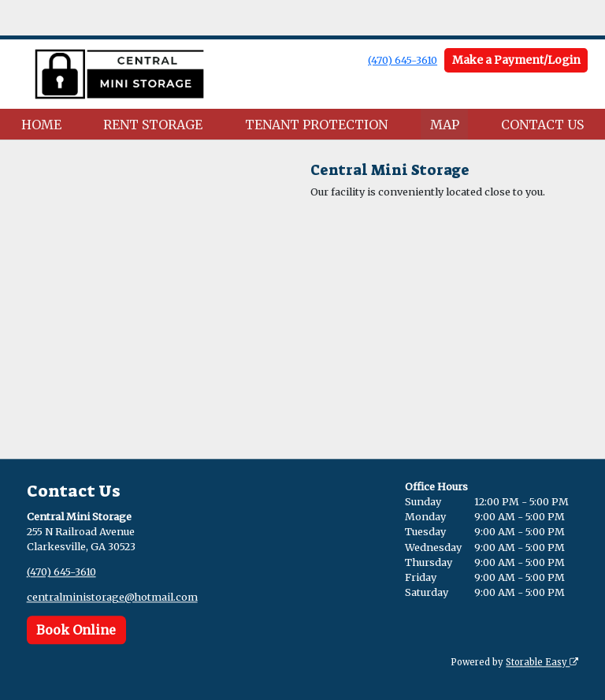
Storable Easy (542, 662)
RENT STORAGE (153, 125)
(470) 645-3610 (403, 60)
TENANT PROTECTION (316, 125)
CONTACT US (542, 125)
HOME (41, 125)
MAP (445, 125)
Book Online (76, 630)
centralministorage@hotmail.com (112, 598)
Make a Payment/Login (516, 60)
